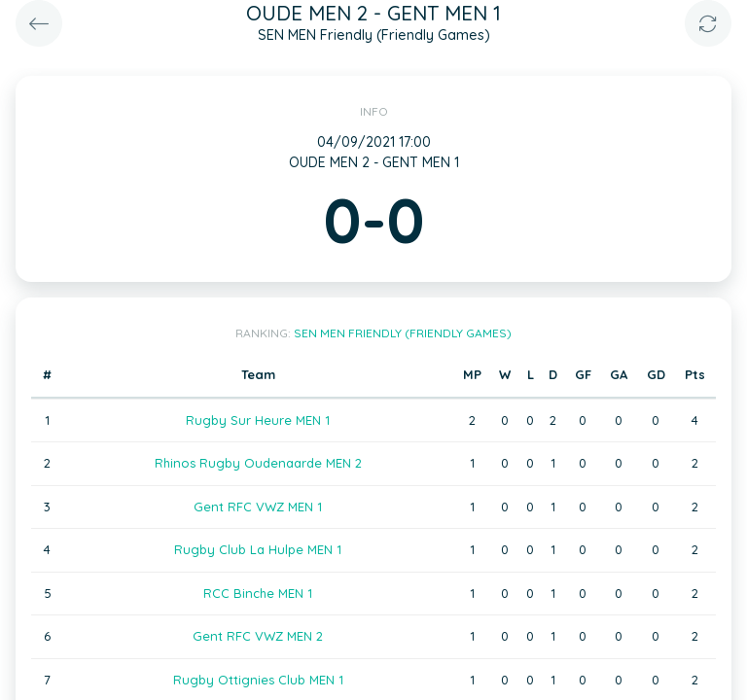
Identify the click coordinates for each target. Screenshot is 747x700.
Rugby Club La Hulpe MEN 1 (258, 549)
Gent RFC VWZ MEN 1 (258, 507)
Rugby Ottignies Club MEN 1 (258, 680)
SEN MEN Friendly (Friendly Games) (403, 333)
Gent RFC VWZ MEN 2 (258, 636)
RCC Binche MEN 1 (258, 593)
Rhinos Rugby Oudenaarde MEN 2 (258, 463)
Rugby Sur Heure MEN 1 (258, 420)
